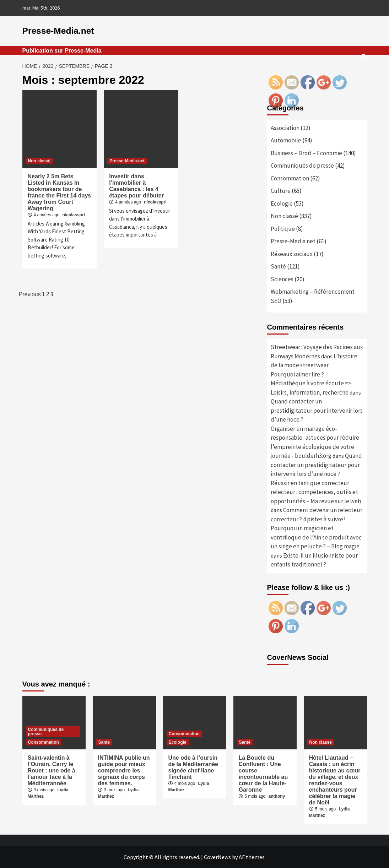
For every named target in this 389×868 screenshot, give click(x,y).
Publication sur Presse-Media (62, 50)
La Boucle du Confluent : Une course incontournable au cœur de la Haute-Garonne (263, 773)
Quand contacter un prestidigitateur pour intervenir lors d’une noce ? (317, 410)
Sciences (282, 279)
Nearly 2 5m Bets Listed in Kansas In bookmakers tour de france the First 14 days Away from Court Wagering (60, 192)
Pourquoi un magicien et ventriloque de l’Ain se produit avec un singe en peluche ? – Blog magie (316, 537)
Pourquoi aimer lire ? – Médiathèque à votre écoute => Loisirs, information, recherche (311, 383)
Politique (283, 228)
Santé (278, 266)
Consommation (290, 178)
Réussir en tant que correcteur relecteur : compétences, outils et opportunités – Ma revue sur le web (316, 492)
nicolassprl (74, 215)
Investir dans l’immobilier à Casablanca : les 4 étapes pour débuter (136, 186)
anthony (277, 796)
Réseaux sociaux (292, 254)
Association (285, 128)
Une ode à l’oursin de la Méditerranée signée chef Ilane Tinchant (193, 767)
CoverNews (217, 857)
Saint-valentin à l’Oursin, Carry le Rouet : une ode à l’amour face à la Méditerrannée (52, 770)
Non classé (39, 161)
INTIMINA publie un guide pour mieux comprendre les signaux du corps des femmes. (124, 770)
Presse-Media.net (57, 31)
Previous (30, 294)
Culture (281, 191)
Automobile (286, 140)
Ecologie (282, 203)
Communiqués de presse (302, 166)
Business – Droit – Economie (306, 153)
